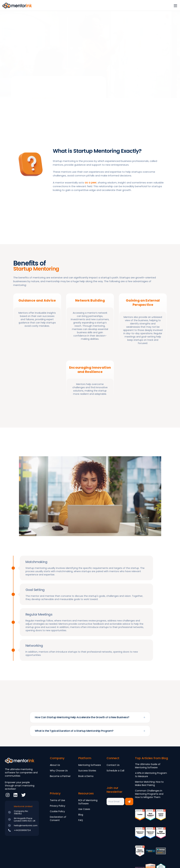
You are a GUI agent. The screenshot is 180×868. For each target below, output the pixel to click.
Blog (81, 815)
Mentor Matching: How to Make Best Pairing (149, 783)
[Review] (150, 853)
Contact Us (113, 765)
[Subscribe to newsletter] (129, 802)
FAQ (81, 820)
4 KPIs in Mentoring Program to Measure (151, 775)
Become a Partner (60, 776)
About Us (55, 765)
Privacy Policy (58, 806)
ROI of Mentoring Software (88, 802)
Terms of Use (57, 800)
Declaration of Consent (58, 819)
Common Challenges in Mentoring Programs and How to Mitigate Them (149, 794)
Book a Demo (86, 776)
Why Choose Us (59, 771)
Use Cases (84, 809)
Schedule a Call (115, 771)
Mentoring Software (90, 765)
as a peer (91, 183)
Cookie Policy (57, 811)
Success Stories (87, 771)
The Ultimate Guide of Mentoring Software (148, 766)
